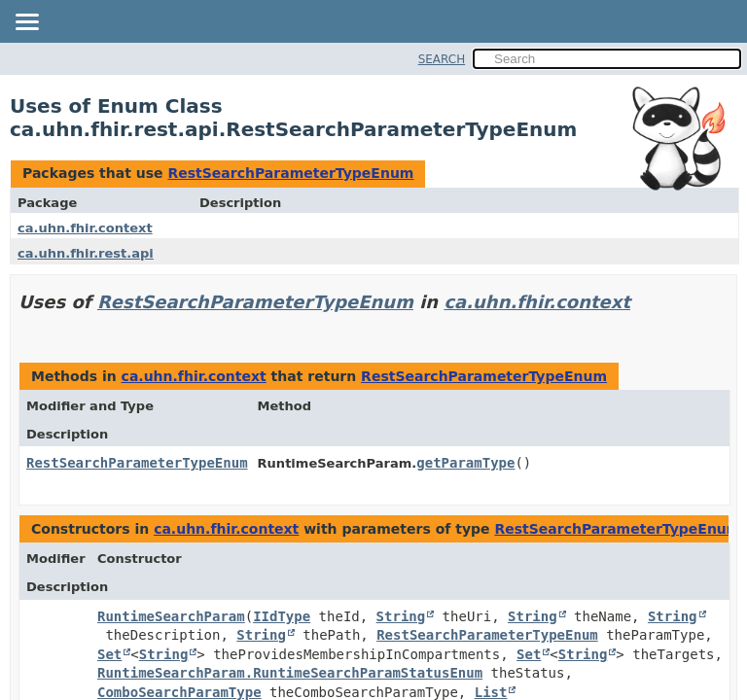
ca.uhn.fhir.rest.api (86, 253)
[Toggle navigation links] (26, 23)
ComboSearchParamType (179, 692)
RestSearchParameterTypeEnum (290, 173)
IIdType (282, 616)
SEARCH (442, 59)
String (401, 616)
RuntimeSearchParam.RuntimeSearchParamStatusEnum (290, 673)
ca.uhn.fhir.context (85, 228)
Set (109, 654)
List (491, 692)
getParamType (465, 463)
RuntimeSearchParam (171, 616)
